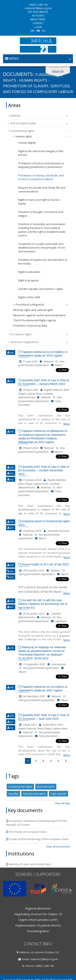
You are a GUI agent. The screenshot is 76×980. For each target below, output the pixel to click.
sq (10, 479)
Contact (38, 23)
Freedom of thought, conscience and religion (41, 214)
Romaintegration (38, 931)
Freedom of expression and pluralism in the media (43, 262)
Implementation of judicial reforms (38, 926)
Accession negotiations (36, 342)
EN (38, 31)
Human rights (39, 136)
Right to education (29, 272)
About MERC (38, 19)
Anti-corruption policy (36, 123)
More (67, 424)
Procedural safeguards (39, 304)
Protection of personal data (30, 326)
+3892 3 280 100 (38, 5)
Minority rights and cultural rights (33, 310)
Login (38, 27)
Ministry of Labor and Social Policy (28, 864)
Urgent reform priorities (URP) (38, 920)
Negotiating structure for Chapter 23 (38, 914)
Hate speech (58, 794)
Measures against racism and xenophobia (39, 315)
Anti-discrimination (34, 794)
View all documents (58, 847)
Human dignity (27, 143)
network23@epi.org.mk (38, 8)
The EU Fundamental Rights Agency (35, 320)
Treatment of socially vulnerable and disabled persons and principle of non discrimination (42, 248)
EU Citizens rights (36, 334)
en (10, 381)
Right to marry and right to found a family (39, 202)
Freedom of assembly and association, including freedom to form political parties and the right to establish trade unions (42, 230)
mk (10, 352)
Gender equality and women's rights (41, 289)
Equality (13, 794)
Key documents (38, 12)
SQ (44, 31)
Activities (38, 16)
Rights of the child (29, 297)
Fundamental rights (36, 131)
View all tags (62, 803)
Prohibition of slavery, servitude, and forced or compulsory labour (41, 177)
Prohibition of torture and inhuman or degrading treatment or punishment (41, 165)
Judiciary (36, 115)
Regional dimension (38, 908)
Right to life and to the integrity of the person (41, 153)
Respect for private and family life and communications (42, 189)
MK (33, 31)
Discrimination (46, 787)
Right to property (28, 280)
